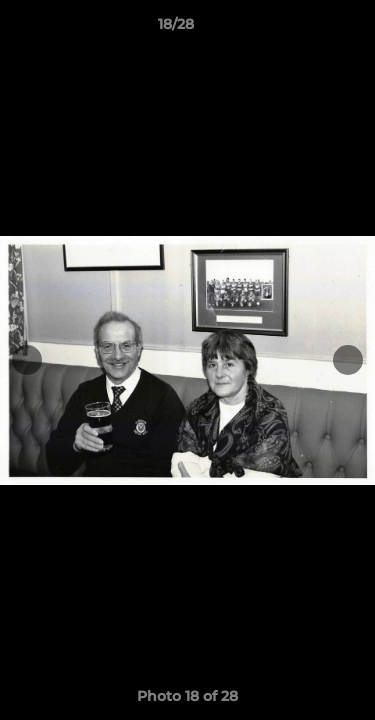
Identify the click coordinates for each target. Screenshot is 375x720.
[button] (303, 29)
